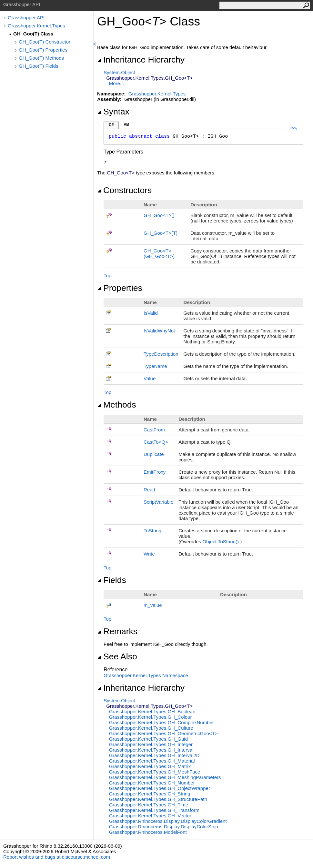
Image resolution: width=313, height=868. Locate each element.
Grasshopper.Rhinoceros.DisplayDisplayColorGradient (168, 821)
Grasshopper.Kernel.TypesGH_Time (149, 805)
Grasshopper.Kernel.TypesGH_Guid (148, 739)
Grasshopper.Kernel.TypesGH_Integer (151, 744)
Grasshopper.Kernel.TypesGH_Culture (151, 728)
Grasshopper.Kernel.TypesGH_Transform (154, 810)
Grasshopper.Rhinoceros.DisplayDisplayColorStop (164, 827)
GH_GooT (159, 215)
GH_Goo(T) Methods (41, 58)
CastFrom (154, 430)
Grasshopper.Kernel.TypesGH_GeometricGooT (163, 733)
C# (111, 125)
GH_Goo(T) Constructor (45, 42)
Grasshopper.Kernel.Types (36, 26)
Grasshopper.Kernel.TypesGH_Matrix (150, 766)
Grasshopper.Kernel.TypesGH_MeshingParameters (165, 777)
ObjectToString (221, 542)
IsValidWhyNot (159, 331)
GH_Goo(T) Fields (39, 66)
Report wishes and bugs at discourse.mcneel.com (57, 857)
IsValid (151, 313)
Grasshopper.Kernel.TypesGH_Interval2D (154, 755)
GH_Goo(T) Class (33, 34)
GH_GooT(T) (161, 233)
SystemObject (119, 72)
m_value (153, 605)
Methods (117, 405)
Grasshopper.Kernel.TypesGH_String (150, 794)
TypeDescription (161, 354)
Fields (112, 580)
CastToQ (156, 442)
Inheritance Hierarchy (141, 60)
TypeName (155, 366)
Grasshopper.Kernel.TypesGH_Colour (151, 717)
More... (117, 83)
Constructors (124, 190)
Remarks (117, 631)
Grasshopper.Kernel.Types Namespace (146, 675)
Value (150, 378)
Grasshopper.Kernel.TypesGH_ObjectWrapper (160, 788)
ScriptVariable (158, 502)
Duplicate (154, 454)
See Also (117, 656)
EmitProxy (155, 472)
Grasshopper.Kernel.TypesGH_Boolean (152, 711)
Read (149, 490)
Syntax (113, 112)
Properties (120, 288)
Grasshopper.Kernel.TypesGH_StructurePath (158, 799)
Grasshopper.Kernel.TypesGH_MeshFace (155, 772)
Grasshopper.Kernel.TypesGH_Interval (151, 750)
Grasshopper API (26, 18)
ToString (152, 531)
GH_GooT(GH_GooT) (159, 253)
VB (126, 124)
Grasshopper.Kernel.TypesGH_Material (152, 761)
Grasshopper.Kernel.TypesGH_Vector (150, 816)
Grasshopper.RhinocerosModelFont (148, 832)
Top (107, 276)
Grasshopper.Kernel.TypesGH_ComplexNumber (162, 722)
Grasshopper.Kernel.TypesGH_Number (152, 783)
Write (149, 554)
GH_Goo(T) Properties (43, 50)
